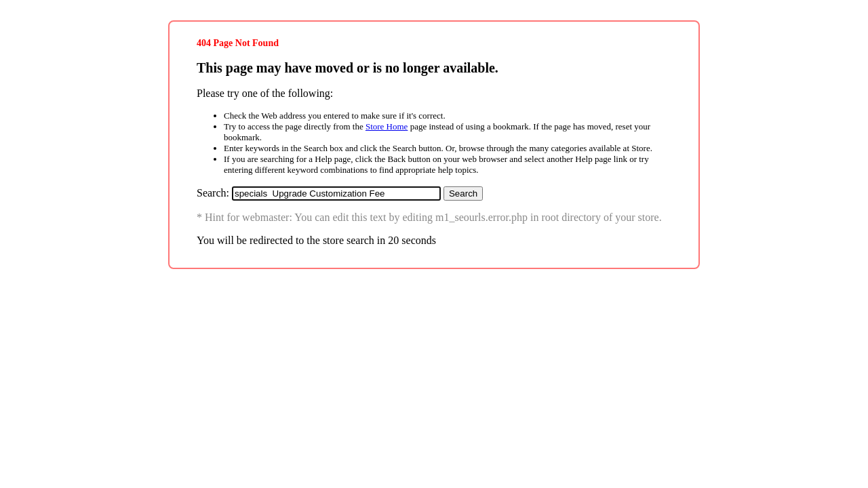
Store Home (387, 126)
